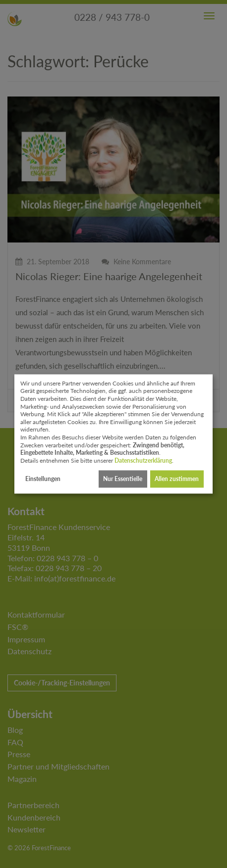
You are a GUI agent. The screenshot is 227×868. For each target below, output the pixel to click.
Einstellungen (43, 479)
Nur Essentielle (123, 479)
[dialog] (113, 434)
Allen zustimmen (177, 479)
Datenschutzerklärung (143, 460)
